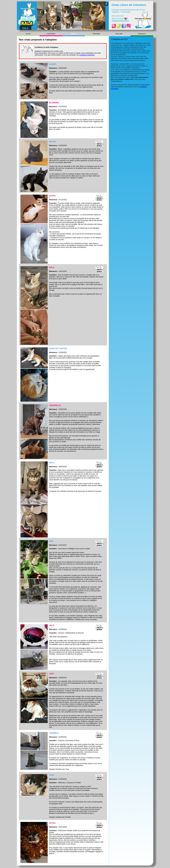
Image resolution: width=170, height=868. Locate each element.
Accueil (28, 34)
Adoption (74, 34)
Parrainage (96, 34)
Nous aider (119, 34)
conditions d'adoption (87, 55)
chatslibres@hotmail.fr (120, 21)
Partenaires (142, 34)
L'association (51, 34)
